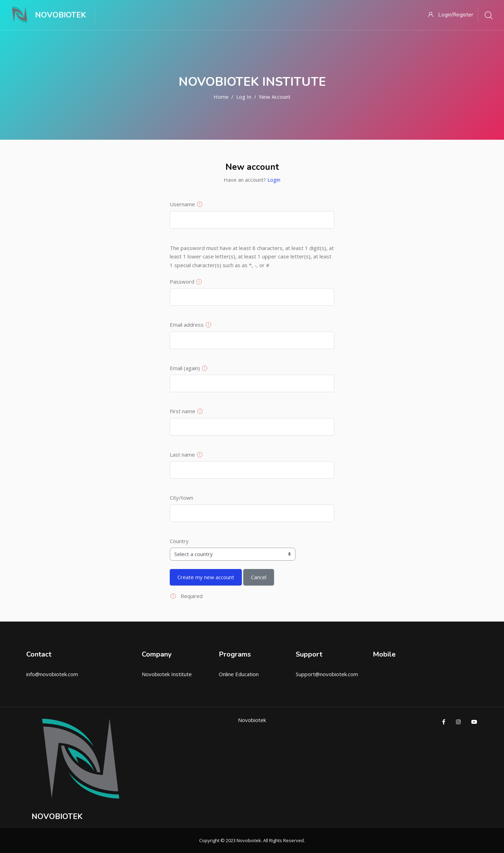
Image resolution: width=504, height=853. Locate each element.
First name (183, 411)
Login (274, 180)
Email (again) (185, 368)
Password (182, 282)
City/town (181, 498)
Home (221, 97)
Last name (182, 455)
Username (182, 204)
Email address (187, 325)
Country (179, 541)
